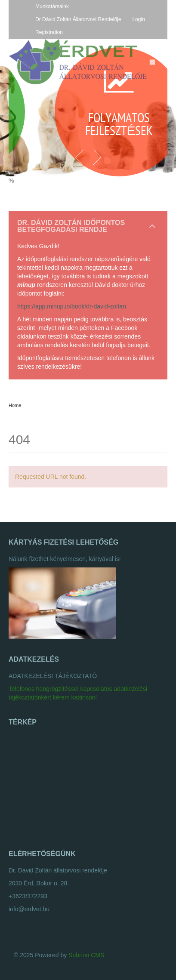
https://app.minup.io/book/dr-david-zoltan (72, 306)
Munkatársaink (52, 6)
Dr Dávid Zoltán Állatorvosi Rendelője (78, 19)
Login (138, 19)
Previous (80, 157)
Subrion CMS (86, 955)
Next (97, 157)
